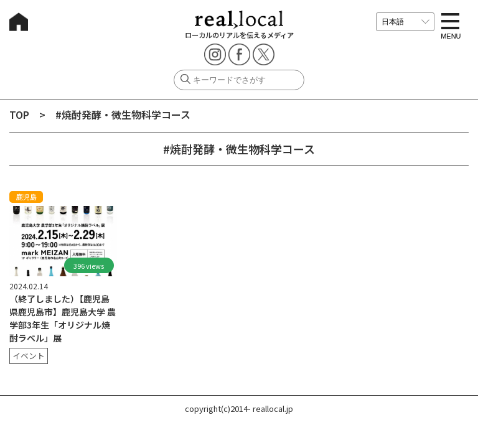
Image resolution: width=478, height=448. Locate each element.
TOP (19, 114)
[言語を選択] (405, 22)
